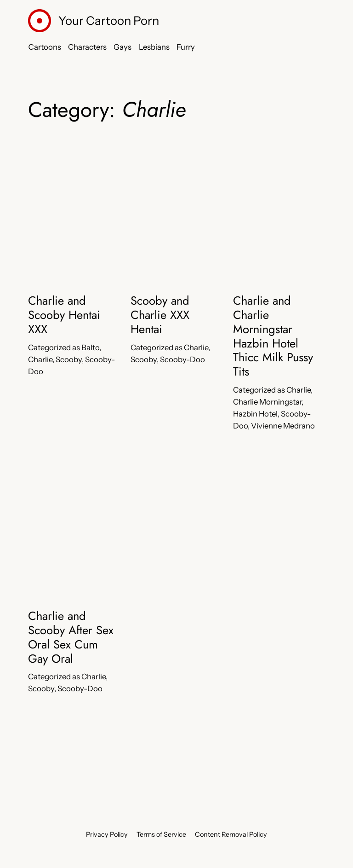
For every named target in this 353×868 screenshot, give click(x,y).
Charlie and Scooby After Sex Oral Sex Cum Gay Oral (71, 638)
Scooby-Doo (182, 359)
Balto (90, 347)
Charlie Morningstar (267, 402)
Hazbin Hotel (255, 414)
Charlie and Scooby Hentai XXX (64, 315)
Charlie (40, 359)
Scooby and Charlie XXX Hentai (160, 315)
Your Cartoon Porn (109, 20)
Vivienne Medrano (283, 426)
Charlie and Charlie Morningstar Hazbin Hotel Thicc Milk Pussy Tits (273, 337)
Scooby (69, 359)
